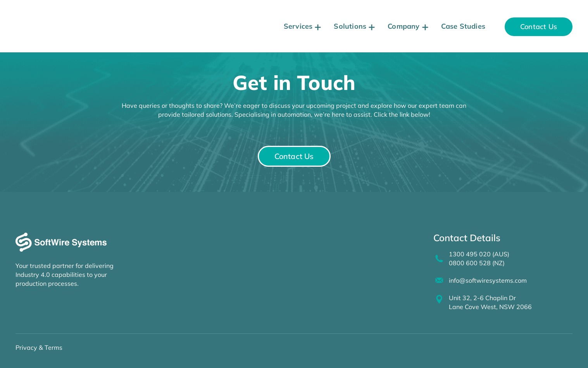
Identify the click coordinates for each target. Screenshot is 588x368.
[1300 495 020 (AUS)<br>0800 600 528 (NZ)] (438, 259)
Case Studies (463, 26)
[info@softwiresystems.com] (438, 280)
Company (403, 26)
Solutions (350, 26)
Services (298, 26)
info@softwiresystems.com (486, 280)
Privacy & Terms (39, 346)
